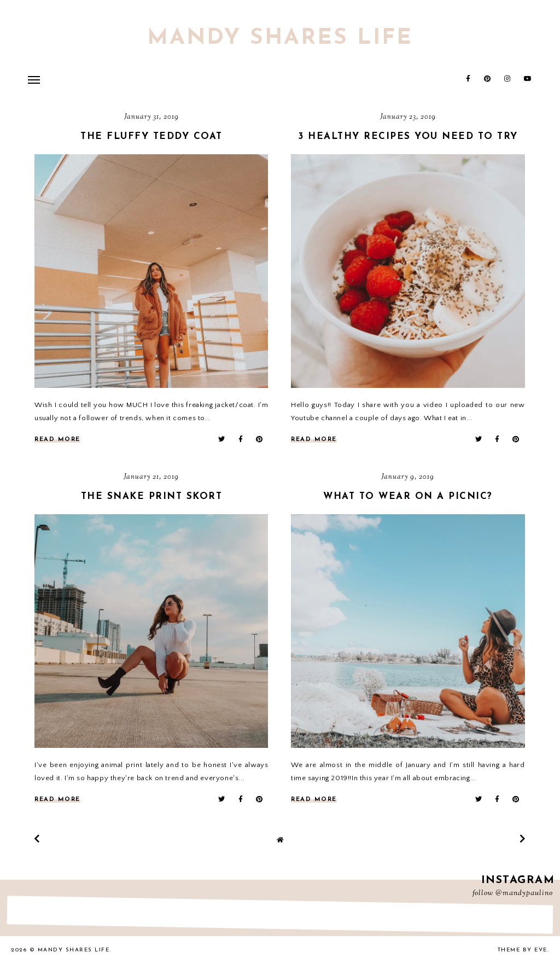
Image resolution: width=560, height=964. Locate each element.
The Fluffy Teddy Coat (151, 137)
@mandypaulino (524, 893)
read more (57, 440)
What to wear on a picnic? (408, 496)
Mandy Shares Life (280, 38)
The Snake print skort (152, 496)
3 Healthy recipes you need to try (408, 137)
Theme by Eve (523, 950)
